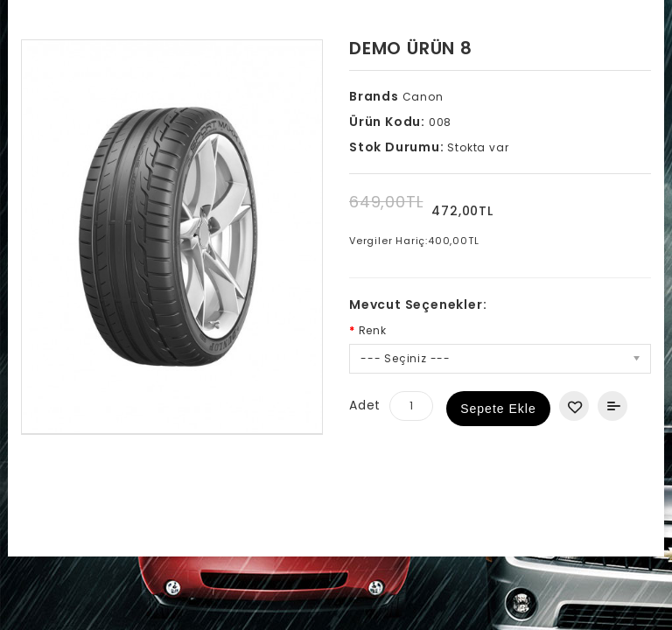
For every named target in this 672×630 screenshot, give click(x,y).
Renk (373, 330)
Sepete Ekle (498, 409)
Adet (365, 405)
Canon (421, 97)
